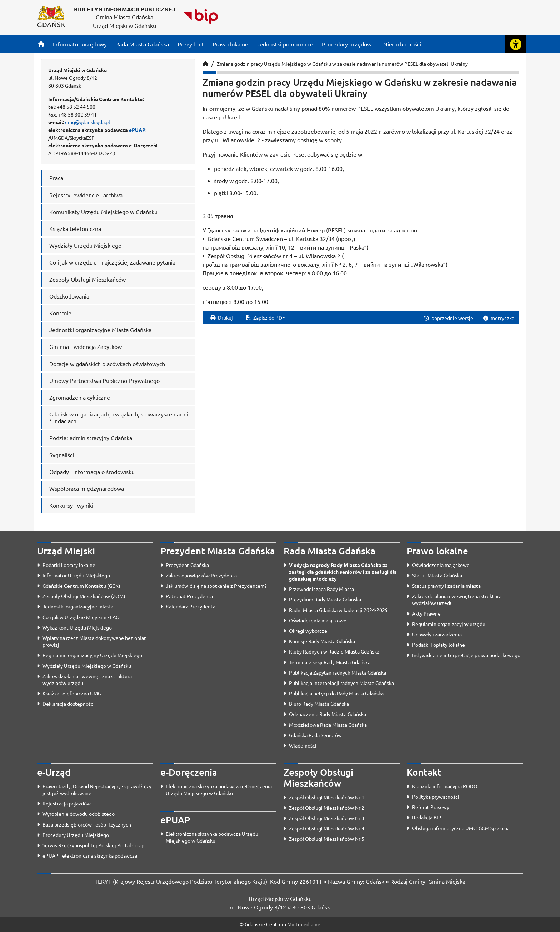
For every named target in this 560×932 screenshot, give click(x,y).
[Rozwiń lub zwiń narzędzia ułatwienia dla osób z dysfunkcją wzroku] (516, 44)
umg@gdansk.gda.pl (87, 122)
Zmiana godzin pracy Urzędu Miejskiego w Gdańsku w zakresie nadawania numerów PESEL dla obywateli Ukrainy (342, 64)
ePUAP (137, 130)
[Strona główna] (41, 44)
